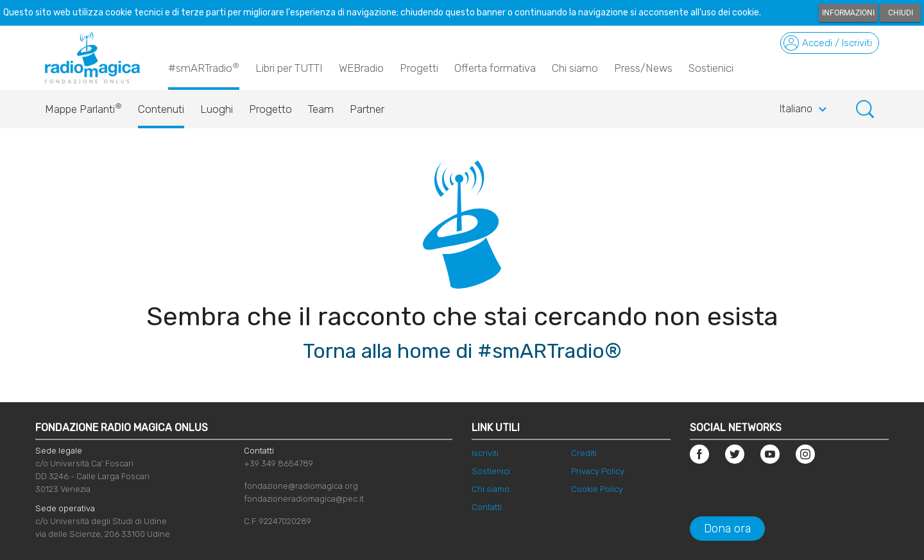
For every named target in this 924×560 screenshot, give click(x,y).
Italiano (805, 110)
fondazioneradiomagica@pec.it (304, 499)
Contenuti (161, 109)
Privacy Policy (598, 471)
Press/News (643, 68)
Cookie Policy (597, 489)
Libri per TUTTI (289, 68)
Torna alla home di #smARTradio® (462, 351)
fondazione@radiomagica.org (301, 486)
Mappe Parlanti (83, 106)
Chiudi (901, 13)
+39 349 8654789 (278, 463)
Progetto (270, 109)
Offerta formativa (495, 68)
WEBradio (361, 68)
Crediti (584, 453)
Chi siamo (575, 68)
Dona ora (727, 529)
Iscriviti (485, 453)
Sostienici (711, 68)
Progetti (419, 68)
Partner (367, 109)
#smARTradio (204, 67)
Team (321, 109)
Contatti (487, 507)
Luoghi (217, 109)
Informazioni (848, 13)
